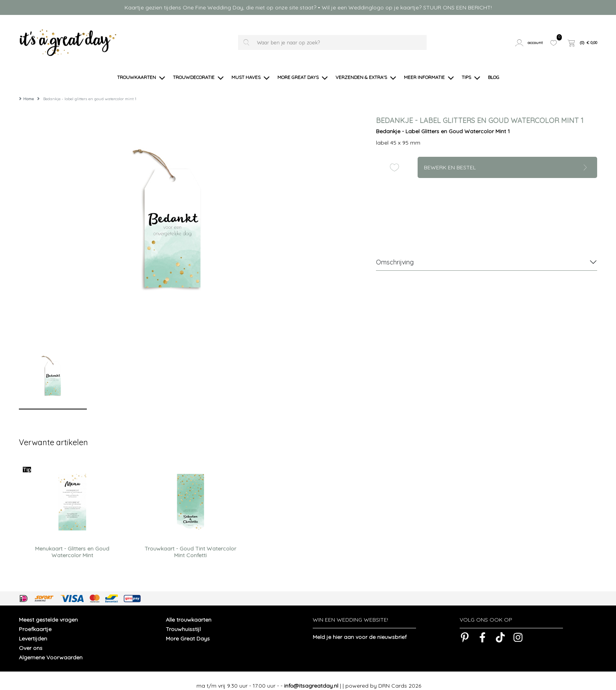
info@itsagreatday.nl (311, 676)
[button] (530, 42)
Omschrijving (395, 252)
